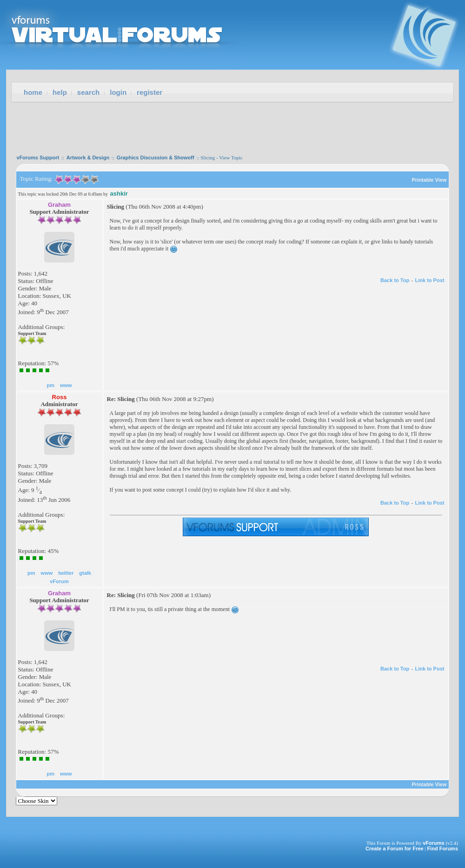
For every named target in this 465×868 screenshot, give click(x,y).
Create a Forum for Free (395, 848)
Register (149, 92)
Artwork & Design (88, 158)
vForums (433, 843)
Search (88, 92)
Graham (59, 205)
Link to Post (430, 280)
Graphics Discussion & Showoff (156, 158)
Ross (60, 397)
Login (118, 92)
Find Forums (442, 848)
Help (60, 92)
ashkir (119, 194)
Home (33, 92)
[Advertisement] (232, 125)
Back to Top (395, 280)
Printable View (429, 180)
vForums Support (38, 158)
